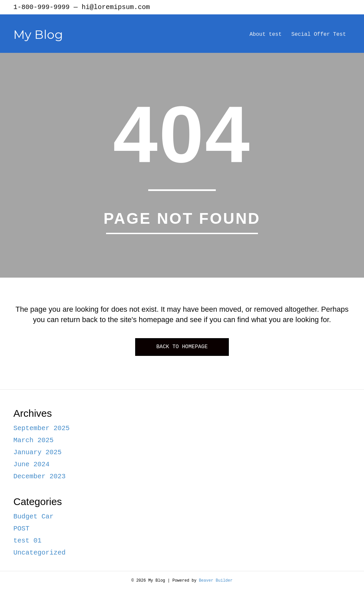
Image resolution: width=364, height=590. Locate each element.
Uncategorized (39, 553)
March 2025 (33, 440)
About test (266, 34)
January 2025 (37, 452)
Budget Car (33, 517)
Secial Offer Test (319, 34)
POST (21, 529)
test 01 (27, 541)
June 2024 (31, 464)
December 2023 (39, 476)
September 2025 (41, 428)
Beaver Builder (216, 581)
